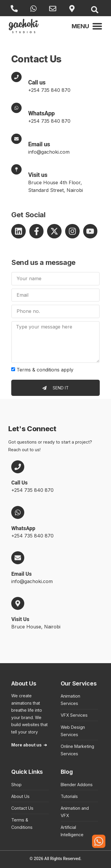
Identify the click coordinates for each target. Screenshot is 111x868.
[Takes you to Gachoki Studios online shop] (30, 785)
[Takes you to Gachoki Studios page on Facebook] (37, 231)
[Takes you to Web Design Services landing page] (79, 731)
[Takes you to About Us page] (30, 796)
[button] (95, 10)
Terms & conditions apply (45, 370)
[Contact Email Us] (16, 139)
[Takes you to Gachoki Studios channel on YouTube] (90, 231)
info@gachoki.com (49, 152)
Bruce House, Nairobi (36, 627)
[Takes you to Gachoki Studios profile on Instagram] (72, 231)
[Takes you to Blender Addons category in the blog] (79, 785)
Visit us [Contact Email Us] (38, 175)
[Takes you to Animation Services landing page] (79, 700)
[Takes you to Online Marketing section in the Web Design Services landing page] (79, 750)
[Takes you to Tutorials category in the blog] (79, 796)
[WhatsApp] (34, 9)
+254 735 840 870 (49, 90)
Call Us (19, 483)
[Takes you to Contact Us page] (30, 808)
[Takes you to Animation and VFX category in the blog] (79, 812)
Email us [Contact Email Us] (39, 144)
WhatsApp (23, 528)
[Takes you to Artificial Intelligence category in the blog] (79, 831)
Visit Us (20, 619)
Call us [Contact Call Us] (37, 82)
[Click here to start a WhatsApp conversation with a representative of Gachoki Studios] (99, 841)
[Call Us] (15, 9)
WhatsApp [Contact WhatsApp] (41, 113)
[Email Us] (53, 9)
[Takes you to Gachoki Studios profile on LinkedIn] (18, 231)
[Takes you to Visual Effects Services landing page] (79, 715)
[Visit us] (16, 169)
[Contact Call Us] (16, 77)
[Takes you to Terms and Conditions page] (30, 824)
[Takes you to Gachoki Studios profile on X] (54, 231)
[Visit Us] (73, 9)
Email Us (21, 574)
